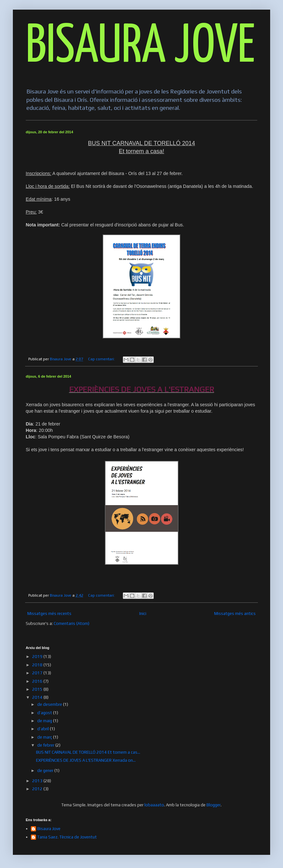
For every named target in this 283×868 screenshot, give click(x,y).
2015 (38, 689)
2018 (38, 665)
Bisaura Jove (49, 829)
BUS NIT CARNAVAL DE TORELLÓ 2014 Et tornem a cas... (88, 752)
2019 (38, 657)
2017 (38, 673)
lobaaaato (154, 805)
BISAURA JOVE (140, 47)
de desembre (50, 704)
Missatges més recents (49, 614)
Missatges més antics (235, 614)
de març (45, 737)
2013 (38, 781)
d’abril (44, 729)
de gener (46, 771)
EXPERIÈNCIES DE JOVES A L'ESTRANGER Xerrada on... (86, 760)
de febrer (46, 745)
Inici (143, 614)
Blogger (214, 805)
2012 (38, 789)
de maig (45, 721)
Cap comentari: (102, 359)
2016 (38, 681)
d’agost (45, 713)
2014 (38, 697)
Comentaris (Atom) (72, 623)
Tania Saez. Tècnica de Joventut (67, 837)
